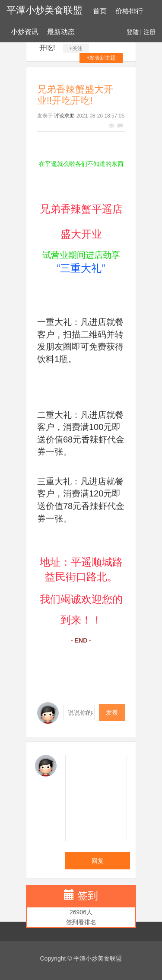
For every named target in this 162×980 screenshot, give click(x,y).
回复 (98, 861)
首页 (100, 11)
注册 (149, 32)
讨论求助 (64, 116)
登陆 (133, 32)
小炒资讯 (25, 32)
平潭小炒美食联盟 (44, 10)
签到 (88, 896)
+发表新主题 (101, 58)
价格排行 (129, 11)
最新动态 (61, 32)
